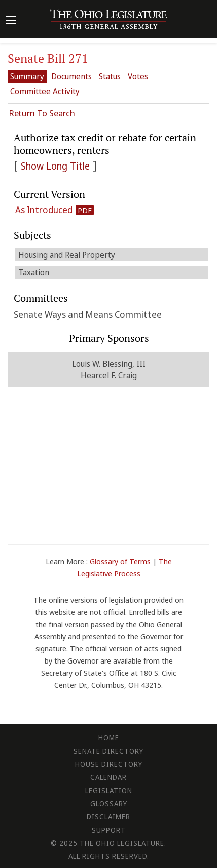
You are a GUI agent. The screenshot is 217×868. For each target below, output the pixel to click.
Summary (27, 76)
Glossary (109, 803)
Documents (71, 76)
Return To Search (42, 113)
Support (109, 830)
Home (109, 738)
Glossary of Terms (120, 561)
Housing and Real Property (67, 255)
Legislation (109, 790)
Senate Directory (108, 751)
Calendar (108, 777)
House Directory (109, 764)
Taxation (34, 272)
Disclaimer (108, 817)
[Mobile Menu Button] (11, 21)
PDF (85, 210)
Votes (138, 76)
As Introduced (44, 210)
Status (110, 76)
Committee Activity (45, 91)
